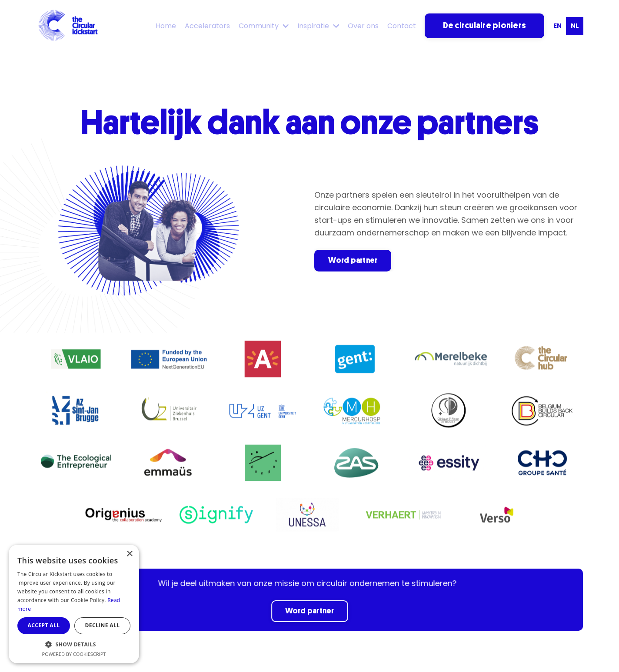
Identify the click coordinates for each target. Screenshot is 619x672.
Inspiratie (318, 26)
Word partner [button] (353, 260)
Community (264, 26)
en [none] (557, 26)
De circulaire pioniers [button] (485, 25)
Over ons (363, 26)
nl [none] (575, 26)
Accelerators (207, 26)
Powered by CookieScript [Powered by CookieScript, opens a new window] (74, 654)
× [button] (129, 554)
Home (166, 26)
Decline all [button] (103, 625)
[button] (74, 644)
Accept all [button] (44, 625)
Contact (402, 26)
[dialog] (74, 604)
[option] (557, 26)
